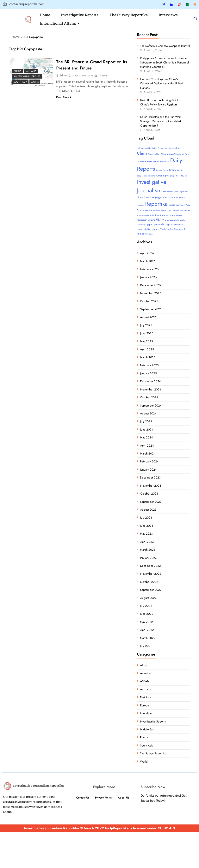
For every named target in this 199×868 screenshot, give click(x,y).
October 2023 (149, 494)
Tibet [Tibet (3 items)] (157, 215)
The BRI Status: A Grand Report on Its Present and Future (92, 65)
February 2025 (149, 365)
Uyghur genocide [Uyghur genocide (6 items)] (155, 224)
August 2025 (148, 317)
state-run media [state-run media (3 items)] (159, 211)
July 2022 (146, 606)
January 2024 (148, 470)
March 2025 (148, 357)
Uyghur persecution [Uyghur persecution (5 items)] (174, 224)
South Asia (20, 82)
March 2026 (148, 261)
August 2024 (148, 413)
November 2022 (151, 574)
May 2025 (146, 341)
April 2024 (147, 446)
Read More (64, 97)
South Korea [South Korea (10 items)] (144, 210)
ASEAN (145, 681)
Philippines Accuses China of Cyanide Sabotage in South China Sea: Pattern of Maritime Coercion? (165, 62)
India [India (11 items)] (183, 175)
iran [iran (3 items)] (164, 192)
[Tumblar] (187, 4)
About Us (124, 798)
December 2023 (150, 478)
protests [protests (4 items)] (171, 197)
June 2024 (147, 430)
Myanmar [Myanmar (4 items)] (184, 192)
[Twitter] (164, 4)
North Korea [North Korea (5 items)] (143, 197)
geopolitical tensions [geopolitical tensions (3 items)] (146, 176)
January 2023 (148, 558)
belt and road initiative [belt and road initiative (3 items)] (147, 148)
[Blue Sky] (179, 4)
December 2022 (150, 566)
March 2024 (148, 454)
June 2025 (147, 333)
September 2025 (151, 309)
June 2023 (147, 526)
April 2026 (147, 253)
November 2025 (151, 293)
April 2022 (147, 630)
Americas (146, 673)
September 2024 (151, 406)
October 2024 (149, 397)
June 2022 (147, 614)
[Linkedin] (172, 4)
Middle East (147, 729)
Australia (145, 689)
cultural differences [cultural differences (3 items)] (161, 162)
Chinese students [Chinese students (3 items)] (144, 162)
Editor (63, 75)
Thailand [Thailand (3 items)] (175, 211)
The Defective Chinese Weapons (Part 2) (165, 46)
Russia (144, 737)
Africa (17, 71)
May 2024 (146, 437)
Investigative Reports (80, 15)
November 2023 (151, 486)
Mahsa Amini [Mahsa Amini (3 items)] (173, 192)
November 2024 (151, 389)
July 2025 (146, 325)
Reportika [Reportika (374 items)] (156, 204)
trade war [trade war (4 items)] (165, 215)
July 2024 (146, 421)
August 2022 (148, 598)
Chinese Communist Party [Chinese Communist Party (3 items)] (178, 154)
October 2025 (149, 301)
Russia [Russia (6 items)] (172, 205)
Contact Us (82, 798)
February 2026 (149, 269)
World (35, 82)
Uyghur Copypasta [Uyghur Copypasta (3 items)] (171, 220)
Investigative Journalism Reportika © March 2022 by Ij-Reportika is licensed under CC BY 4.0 (99, 828)
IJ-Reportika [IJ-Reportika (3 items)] (174, 176)
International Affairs (60, 23)
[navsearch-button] (196, 19)
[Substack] (195, 4)
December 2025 (150, 285)
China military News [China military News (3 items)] (157, 154)
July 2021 (146, 646)
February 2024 (149, 461)
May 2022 (146, 622)
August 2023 (148, 510)
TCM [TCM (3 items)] (169, 211)
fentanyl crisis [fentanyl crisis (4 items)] (176, 170)
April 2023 (147, 542)
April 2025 (147, 349)
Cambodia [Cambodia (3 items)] (162, 148)
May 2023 (146, 534)
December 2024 (150, 381)
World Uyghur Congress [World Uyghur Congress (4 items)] (172, 229)
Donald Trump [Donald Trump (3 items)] (162, 170)
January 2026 (148, 277)
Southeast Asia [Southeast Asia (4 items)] (183, 205)
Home (45, 15)
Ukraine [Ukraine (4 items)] (152, 220)
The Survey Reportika (129, 15)
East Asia (31, 71)
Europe (145, 705)
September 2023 (151, 502)
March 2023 (148, 550)
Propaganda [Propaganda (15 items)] (159, 197)
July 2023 (146, 518)
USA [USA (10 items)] (159, 220)
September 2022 (151, 590)
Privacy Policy (104, 798)
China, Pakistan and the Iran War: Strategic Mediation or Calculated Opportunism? (161, 121)
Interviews (168, 15)
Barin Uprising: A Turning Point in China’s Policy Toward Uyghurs (161, 102)
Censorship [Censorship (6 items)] (174, 148)
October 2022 (149, 582)
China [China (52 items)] (142, 153)
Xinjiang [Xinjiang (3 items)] (149, 234)
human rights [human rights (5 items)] (162, 176)
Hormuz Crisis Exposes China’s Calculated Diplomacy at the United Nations (162, 83)
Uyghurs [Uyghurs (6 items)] (155, 229)
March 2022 (148, 638)
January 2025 (148, 373)
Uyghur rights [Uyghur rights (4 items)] (143, 229)
